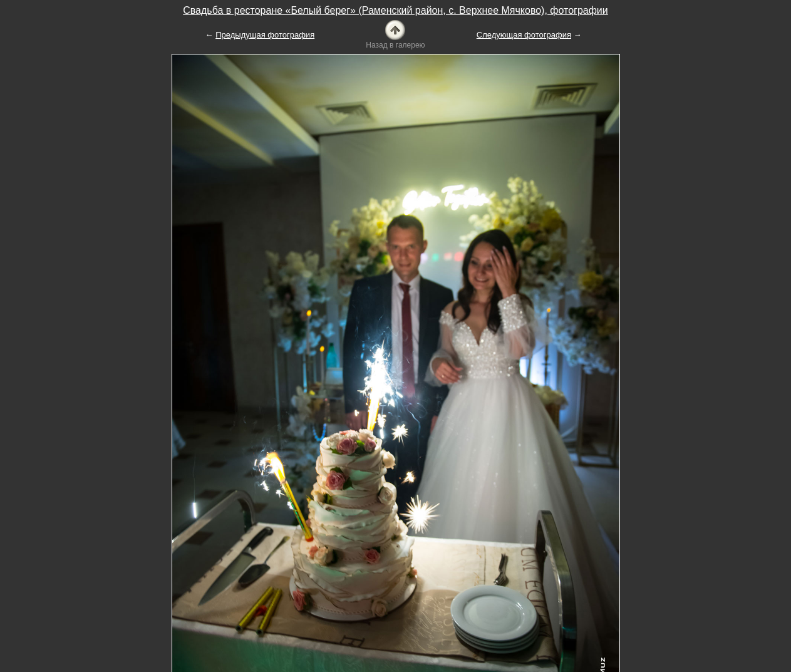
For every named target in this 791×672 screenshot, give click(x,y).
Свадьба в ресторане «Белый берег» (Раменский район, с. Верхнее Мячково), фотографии (396, 10)
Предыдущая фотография (265, 35)
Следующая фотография (524, 35)
